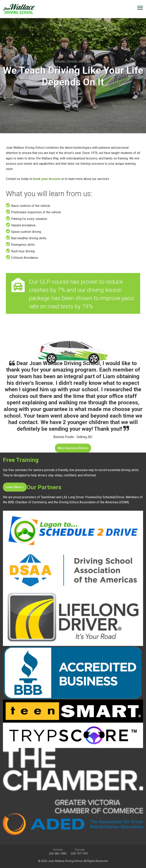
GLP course (54, 282)
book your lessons (47, 179)
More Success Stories (73, 448)
